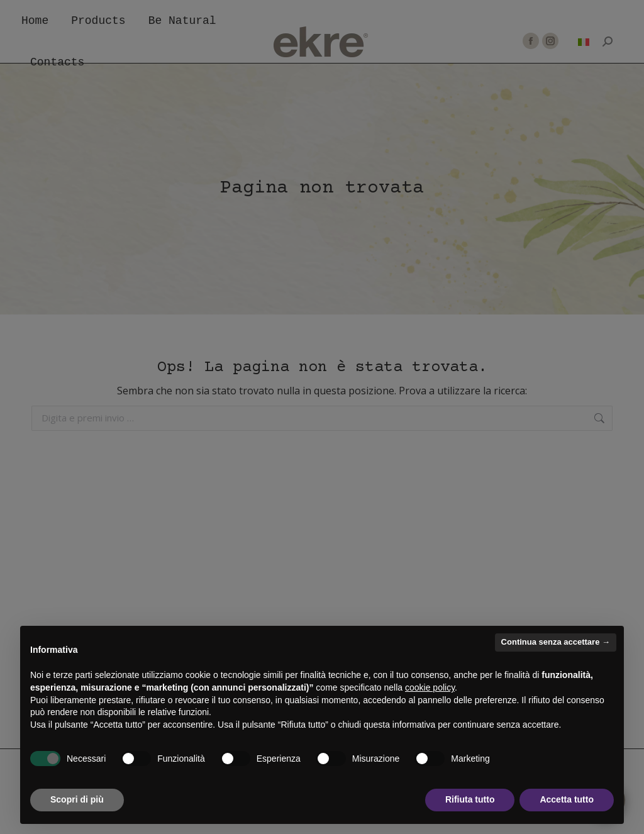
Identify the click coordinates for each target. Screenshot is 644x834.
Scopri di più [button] (77, 799)
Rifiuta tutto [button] (470, 799)
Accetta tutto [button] (567, 799)
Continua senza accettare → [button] (556, 642)
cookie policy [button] (430, 687)
